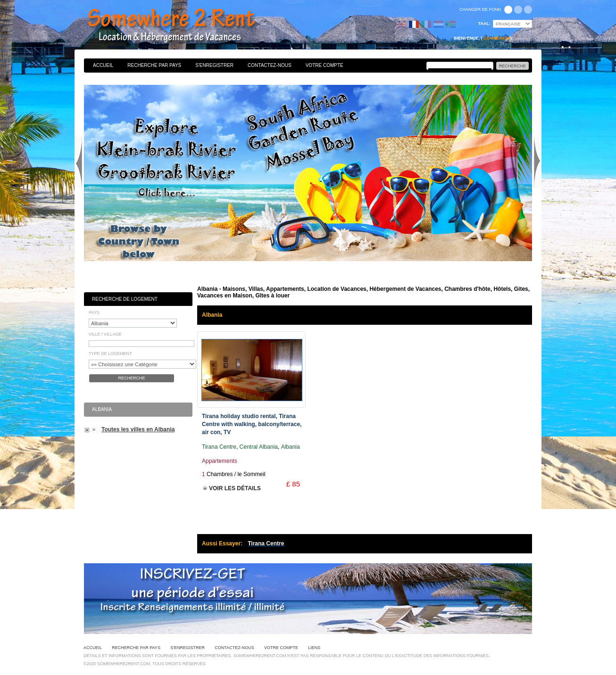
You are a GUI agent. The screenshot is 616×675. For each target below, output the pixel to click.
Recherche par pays (154, 65)
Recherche (131, 378)
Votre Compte (325, 65)
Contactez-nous (270, 65)
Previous (79, 162)
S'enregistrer (214, 65)
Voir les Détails (235, 488)
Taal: (484, 24)
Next (537, 162)
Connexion (496, 38)
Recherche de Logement (125, 299)
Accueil (103, 65)
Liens (314, 648)
